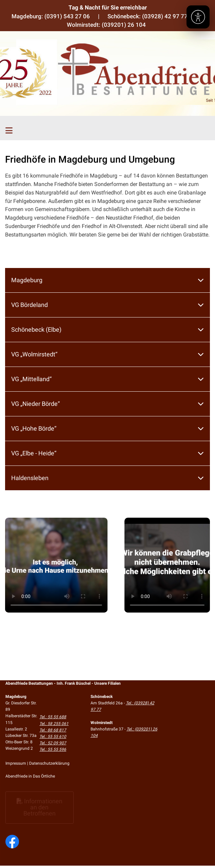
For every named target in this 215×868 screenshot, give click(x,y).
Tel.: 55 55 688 (53, 717)
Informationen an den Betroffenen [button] (40, 807)
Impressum (16, 763)
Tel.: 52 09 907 (53, 743)
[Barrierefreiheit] (198, 17)
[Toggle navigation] (9, 131)
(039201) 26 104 (124, 25)
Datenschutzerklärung (49, 763)
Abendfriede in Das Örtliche (30, 776)
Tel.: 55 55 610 (53, 737)
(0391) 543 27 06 (67, 16)
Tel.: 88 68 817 (53, 730)
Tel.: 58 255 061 (54, 724)
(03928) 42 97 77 (165, 16)
